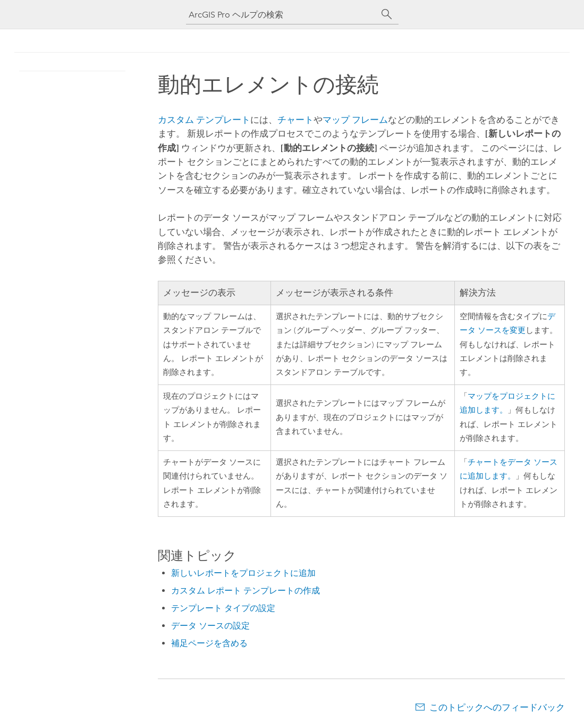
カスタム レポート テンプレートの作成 (246, 591)
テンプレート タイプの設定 (223, 608)
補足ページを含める (209, 643)
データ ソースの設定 (210, 626)
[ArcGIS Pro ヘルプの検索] (282, 15)
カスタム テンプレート (204, 120)
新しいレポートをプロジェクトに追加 (243, 573)
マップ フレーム (355, 120)
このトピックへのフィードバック (497, 707)
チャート (295, 120)
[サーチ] (387, 14)
